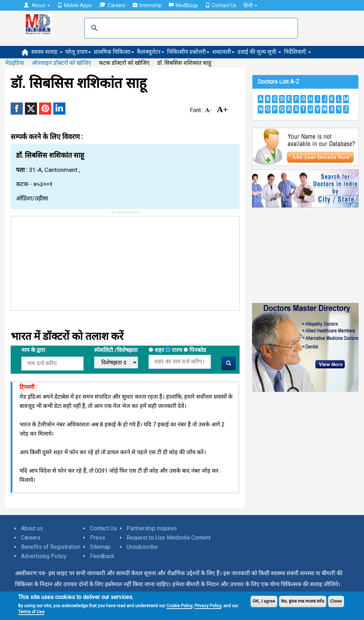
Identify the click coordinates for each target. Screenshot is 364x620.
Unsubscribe (142, 547)
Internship (147, 5)
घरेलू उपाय (78, 52)
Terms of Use (31, 612)
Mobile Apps (74, 5)
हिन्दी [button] (250, 5)
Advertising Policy (44, 556)
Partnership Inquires (152, 528)
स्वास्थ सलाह (47, 52)
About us (32, 528)
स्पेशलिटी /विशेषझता (116, 350)
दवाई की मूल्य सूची (259, 52)
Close (336, 601)
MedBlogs (183, 5)
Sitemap (100, 547)
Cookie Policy (179, 606)
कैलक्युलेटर (151, 52)
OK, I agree (264, 601)
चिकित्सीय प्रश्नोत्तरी (188, 52)
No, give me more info (303, 601)
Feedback (102, 556)
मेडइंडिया (15, 63)
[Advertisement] (64, 261)
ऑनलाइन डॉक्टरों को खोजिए (61, 63)
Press (98, 538)
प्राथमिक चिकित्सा (114, 52)
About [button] (37, 5)
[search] (190, 28)
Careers (112, 5)
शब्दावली (223, 52)
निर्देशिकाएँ (298, 52)
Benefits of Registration (51, 547)
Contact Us (221, 5)
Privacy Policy (208, 606)
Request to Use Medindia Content (168, 538)
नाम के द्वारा (33, 350)
